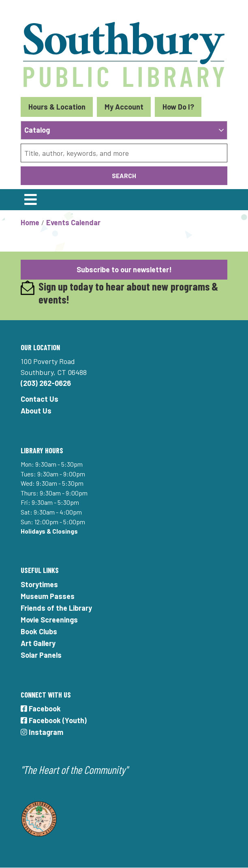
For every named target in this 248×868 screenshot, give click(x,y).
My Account (124, 107)
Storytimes (39, 584)
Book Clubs (39, 631)
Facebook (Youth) (54, 720)
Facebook (41, 709)
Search (124, 176)
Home (30, 222)
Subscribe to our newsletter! (124, 269)
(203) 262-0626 (46, 383)
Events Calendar (73, 222)
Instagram (42, 732)
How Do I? (178, 107)
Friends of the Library (56, 608)
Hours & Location (57, 107)
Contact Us (40, 399)
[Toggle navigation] (30, 200)
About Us (36, 411)
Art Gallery (38, 643)
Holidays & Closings (49, 531)
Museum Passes (48, 596)
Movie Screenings (49, 620)
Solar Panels (41, 655)
